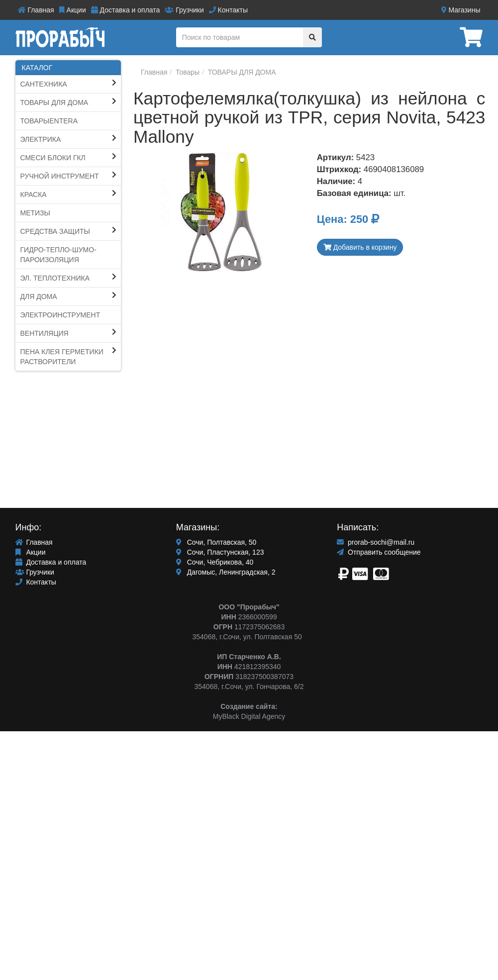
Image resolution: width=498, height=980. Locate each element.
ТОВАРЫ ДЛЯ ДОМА (54, 102)
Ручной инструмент (60, 176)
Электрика (41, 139)
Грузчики (184, 10)
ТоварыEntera (49, 121)
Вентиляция (45, 333)
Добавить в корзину (360, 247)
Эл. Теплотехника (55, 278)
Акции (73, 10)
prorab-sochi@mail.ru (376, 542)
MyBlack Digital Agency (249, 716)
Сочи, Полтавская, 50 (216, 542)
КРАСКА (34, 195)
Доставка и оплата (126, 10)
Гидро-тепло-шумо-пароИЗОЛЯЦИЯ (58, 255)
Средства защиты (55, 231)
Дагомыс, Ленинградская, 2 (226, 572)
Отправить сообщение (379, 552)
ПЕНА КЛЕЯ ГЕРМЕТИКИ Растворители (62, 357)
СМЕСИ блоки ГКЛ (53, 158)
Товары (187, 72)
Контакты (228, 10)
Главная (36, 10)
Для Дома (39, 296)
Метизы (35, 213)
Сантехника (44, 84)
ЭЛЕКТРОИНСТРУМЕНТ (60, 315)
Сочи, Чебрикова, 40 (215, 562)
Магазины (461, 10)
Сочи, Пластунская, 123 (220, 552)
